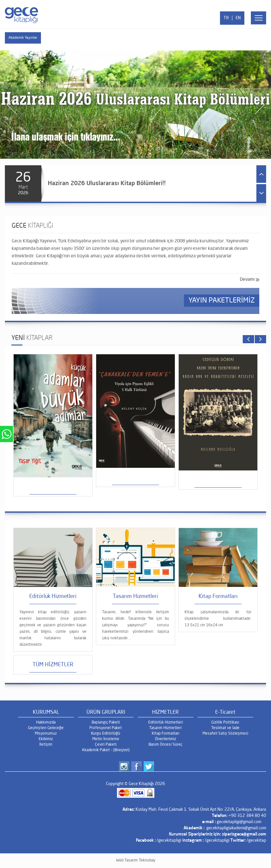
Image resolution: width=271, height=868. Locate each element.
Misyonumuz (46, 734)
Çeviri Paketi (106, 745)
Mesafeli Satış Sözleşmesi (225, 734)
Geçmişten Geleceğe (46, 728)
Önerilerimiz (166, 739)
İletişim (46, 745)
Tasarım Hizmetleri (165, 728)
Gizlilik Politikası (225, 723)
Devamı (247, 279)
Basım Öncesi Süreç (165, 745)
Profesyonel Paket (106, 728)
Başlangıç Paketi (106, 723)
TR (226, 18)
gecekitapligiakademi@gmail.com (236, 828)
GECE (32, 226)
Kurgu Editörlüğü (106, 734)
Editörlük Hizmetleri (166, 723)
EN (238, 18)
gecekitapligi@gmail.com (239, 822)
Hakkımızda (46, 723)
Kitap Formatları (166, 734)
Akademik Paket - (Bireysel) (106, 750)
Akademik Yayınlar (23, 38)
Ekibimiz (46, 739)
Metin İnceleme (106, 739)
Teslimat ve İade (225, 728)
